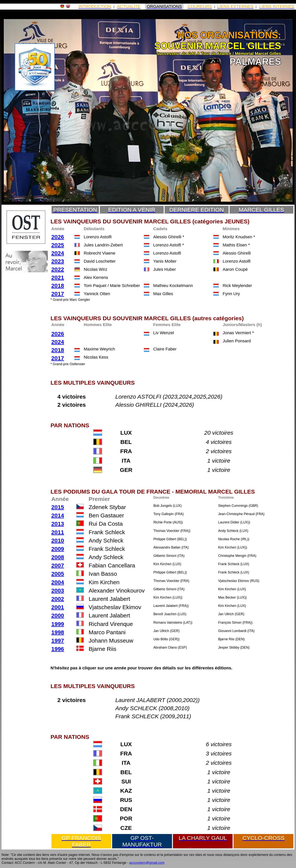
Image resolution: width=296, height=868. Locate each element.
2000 (58, 615)
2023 (58, 261)
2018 (58, 285)
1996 (58, 649)
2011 (58, 532)
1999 (58, 624)
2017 (58, 294)
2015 (58, 507)
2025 (58, 245)
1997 (58, 640)
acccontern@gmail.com (147, 863)
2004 (58, 582)
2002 (58, 599)
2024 (58, 253)
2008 (58, 557)
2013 (58, 524)
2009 (58, 549)
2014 (58, 515)
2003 (58, 590)
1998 (58, 632)
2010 (58, 540)
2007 (58, 565)
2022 (58, 269)
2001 (58, 607)
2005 (58, 574)
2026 (58, 237)
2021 (58, 277)
